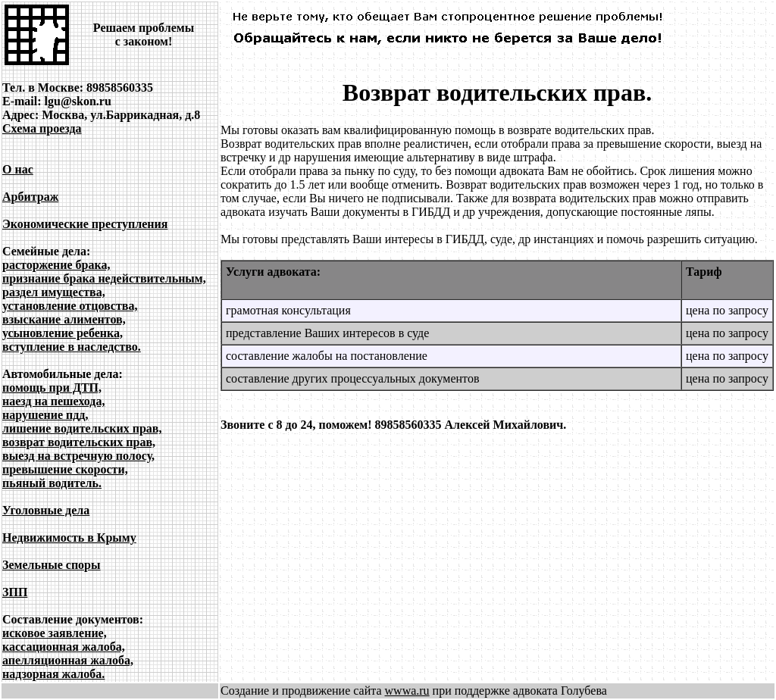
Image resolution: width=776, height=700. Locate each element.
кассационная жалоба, (64, 647)
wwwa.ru (407, 691)
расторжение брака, (56, 265)
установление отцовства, (70, 306)
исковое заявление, (55, 633)
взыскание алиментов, (64, 319)
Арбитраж (30, 197)
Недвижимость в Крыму (69, 537)
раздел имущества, (54, 292)
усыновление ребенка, (63, 333)
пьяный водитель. (52, 483)
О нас (18, 169)
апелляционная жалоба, (68, 660)
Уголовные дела (46, 510)
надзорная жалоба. (53, 674)
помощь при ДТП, (52, 387)
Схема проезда (42, 128)
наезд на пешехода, (53, 401)
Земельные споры (52, 565)
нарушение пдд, (45, 415)
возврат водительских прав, (79, 442)
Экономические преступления (85, 224)
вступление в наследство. (72, 347)
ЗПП (15, 592)
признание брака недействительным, (104, 278)
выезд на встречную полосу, (78, 456)
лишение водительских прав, (82, 428)
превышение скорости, (65, 469)
